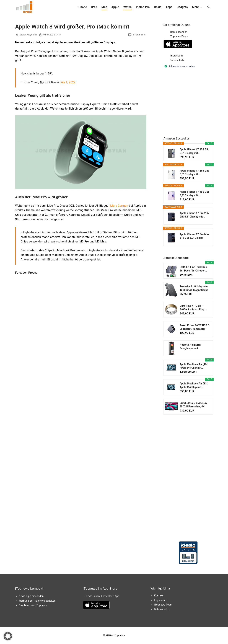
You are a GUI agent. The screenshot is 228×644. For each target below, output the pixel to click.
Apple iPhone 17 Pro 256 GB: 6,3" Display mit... (194, 215)
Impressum (176, 56)
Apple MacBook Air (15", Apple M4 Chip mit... (194, 366)
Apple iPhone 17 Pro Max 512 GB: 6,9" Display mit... (195, 236)
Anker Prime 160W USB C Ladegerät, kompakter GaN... (195, 327)
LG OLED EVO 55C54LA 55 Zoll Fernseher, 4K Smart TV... (193, 405)
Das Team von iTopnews (33, 605)
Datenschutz (177, 60)
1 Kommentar (139, 35)
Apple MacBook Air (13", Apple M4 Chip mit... (194, 385)
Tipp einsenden (179, 32)
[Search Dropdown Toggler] (209, 7)
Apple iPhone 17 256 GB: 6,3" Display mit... (194, 151)
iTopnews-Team (179, 37)
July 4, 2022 (67, 82)
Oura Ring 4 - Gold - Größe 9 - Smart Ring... (193, 308)
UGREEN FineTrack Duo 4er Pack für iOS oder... (193, 269)
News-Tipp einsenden (31, 596)
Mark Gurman (119, 206)
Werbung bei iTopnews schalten (37, 601)
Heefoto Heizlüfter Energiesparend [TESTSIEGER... (191, 347)
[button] (8, 636)
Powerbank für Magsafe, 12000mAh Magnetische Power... (194, 288)
